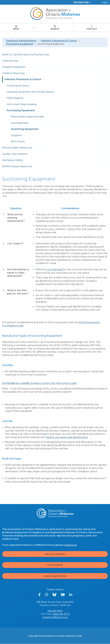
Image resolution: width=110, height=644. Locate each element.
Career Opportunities (55, 576)
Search (55, 28)
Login (105, 2)
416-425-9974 (55, 611)
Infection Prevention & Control (59, 41)
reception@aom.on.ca (55, 617)
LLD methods (54, 269)
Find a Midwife (55, 565)
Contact (92, 28)
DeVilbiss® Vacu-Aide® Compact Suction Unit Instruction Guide (39, 383)
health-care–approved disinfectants (67, 437)
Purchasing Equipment (20, 44)
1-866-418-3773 (61, 614)
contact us (70, 545)
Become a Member (55, 554)
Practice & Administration (21, 41)
